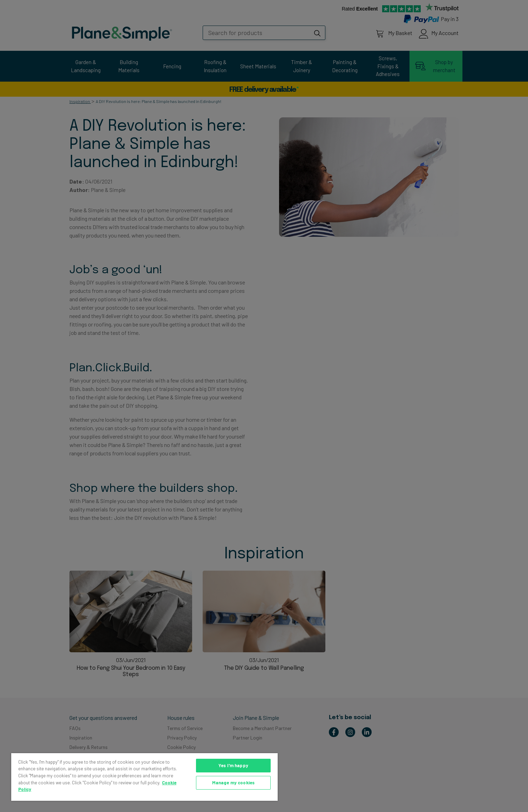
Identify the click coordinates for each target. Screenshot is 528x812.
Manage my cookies (233, 783)
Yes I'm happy (233, 765)
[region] (144, 777)
